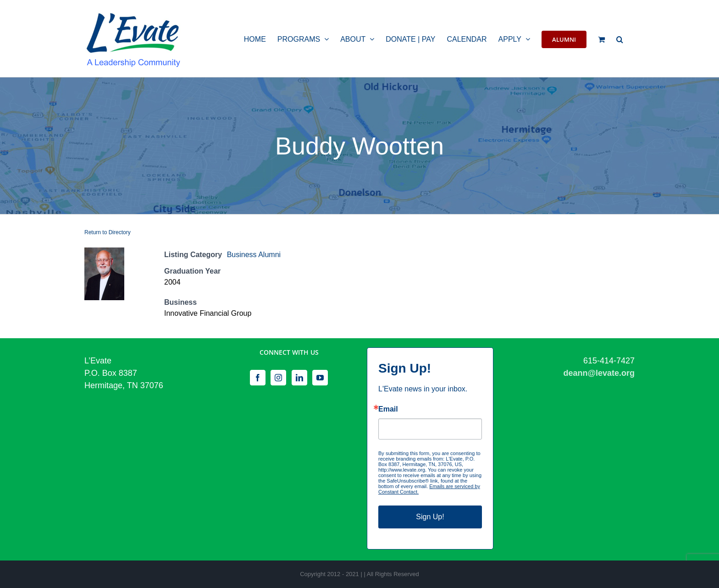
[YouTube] (320, 378)
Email (388, 409)
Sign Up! (430, 517)
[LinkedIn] (299, 378)
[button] (620, 38)
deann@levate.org (599, 373)
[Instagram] (278, 378)
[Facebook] (258, 378)
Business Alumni (254, 255)
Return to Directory (108, 232)
